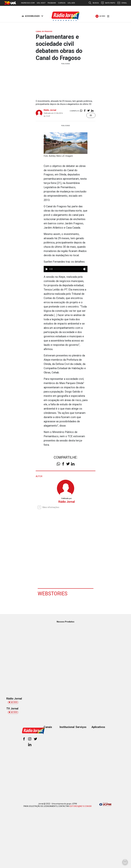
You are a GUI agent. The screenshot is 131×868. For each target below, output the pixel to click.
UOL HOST (41, 3)
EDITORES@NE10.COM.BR (81, 806)
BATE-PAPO (108, 3)
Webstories (53, 593)
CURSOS (62, 3)
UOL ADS (71, 3)
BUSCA (94, 3)
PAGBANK (52, 3)
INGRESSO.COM (28, 3)
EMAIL (122, 3)
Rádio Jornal (50, 110)
